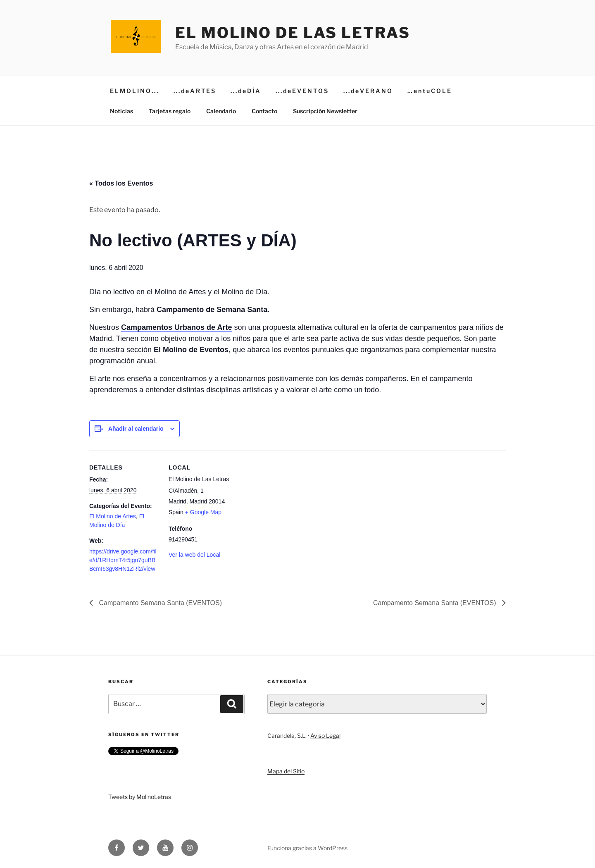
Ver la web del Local (194, 555)
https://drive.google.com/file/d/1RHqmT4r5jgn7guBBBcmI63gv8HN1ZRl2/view (123, 560)
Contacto (264, 111)
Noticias (121, 111)
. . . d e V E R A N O (368, 91)
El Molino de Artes (113, 516)
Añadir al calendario (136, 429)
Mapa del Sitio (286, 771)
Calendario (221, 111)
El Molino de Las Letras (293, 33)
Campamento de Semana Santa (212, 310)
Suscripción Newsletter (325, 111)
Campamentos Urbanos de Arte (176, 327)
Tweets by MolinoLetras (140, 797)
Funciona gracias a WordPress (307, 848)
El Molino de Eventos (191, 350)
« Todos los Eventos (121, 183)
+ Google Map (203, 512)
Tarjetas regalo (170, 111)
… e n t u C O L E (429, 91)
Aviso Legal (325, 736)
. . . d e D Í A (245, 91)
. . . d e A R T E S (194, 91)
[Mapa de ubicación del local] (292, 508)
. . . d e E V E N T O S (302, 91)
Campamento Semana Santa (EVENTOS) (159, 603)
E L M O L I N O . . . (134, 91)
